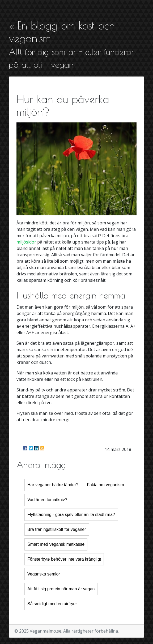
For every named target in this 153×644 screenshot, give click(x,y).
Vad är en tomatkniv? (47, 500)
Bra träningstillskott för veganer (57, 529)
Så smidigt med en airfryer (52, 604)
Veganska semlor (44, 574)
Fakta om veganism (105, 485)
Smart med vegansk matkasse (56, 544)
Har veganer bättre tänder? (53, 485)
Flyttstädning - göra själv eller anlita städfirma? (71, 515)
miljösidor (26, 242)
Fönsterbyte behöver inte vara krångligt (64, 559)
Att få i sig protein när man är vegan (61, 589)
